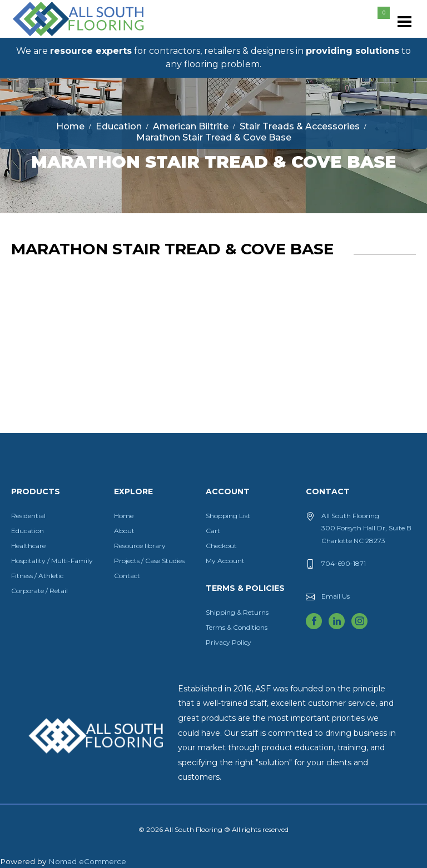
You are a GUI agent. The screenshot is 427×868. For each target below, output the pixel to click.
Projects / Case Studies (149, 561)
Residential (28, 516)
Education (28, 531)
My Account (225, 561)
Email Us (336, 596)
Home (124, 516)
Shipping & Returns (237, 612)
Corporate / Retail (39, 591)
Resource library (140, 546)
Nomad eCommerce (87, 861)
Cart (213, 531)
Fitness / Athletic (37, 576)
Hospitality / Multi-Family (52, 561)
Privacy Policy (229, 642)
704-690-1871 (344, 563)
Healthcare (28, 546)
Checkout (221, 546)
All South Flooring (52, 37)
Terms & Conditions (237, 627)
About (124, 531)
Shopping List (228, 516)
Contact (127, 576)
